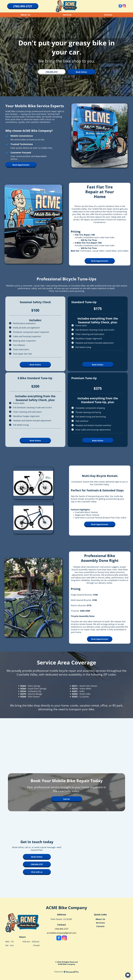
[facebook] (120, 6)
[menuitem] (25, 15)
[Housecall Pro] (71, 972)
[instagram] (124, 6)
